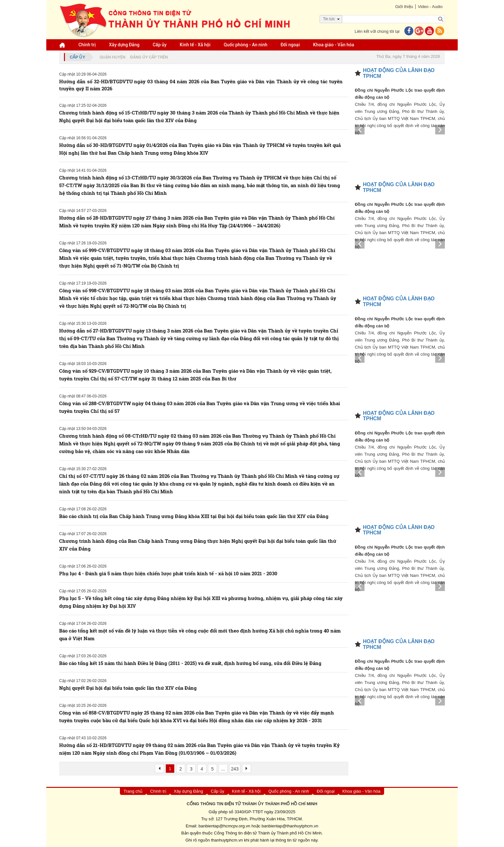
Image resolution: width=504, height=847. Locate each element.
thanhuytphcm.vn (227, 840)
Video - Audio (430, 7)
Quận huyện (113, 57)
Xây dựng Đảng (124, 45)
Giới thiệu (404, 7)
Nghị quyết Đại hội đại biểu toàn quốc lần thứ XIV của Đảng (128, 688)
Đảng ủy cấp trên (149, 57)
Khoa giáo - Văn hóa (334, 45)
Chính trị (87, 45)
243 (235, 769)
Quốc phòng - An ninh (246, 45)
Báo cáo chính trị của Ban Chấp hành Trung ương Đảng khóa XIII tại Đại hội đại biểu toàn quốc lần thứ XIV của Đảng (194, 516)
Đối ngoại (290, 45)
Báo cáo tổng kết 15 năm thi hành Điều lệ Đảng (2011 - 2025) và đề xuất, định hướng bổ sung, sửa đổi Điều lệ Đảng (190, 663)
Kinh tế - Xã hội (195, 45)
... (223, 769)
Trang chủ (133, 791)
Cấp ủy (160, 45)
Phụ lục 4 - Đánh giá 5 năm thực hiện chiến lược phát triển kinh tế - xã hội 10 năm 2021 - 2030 (168, 573)
